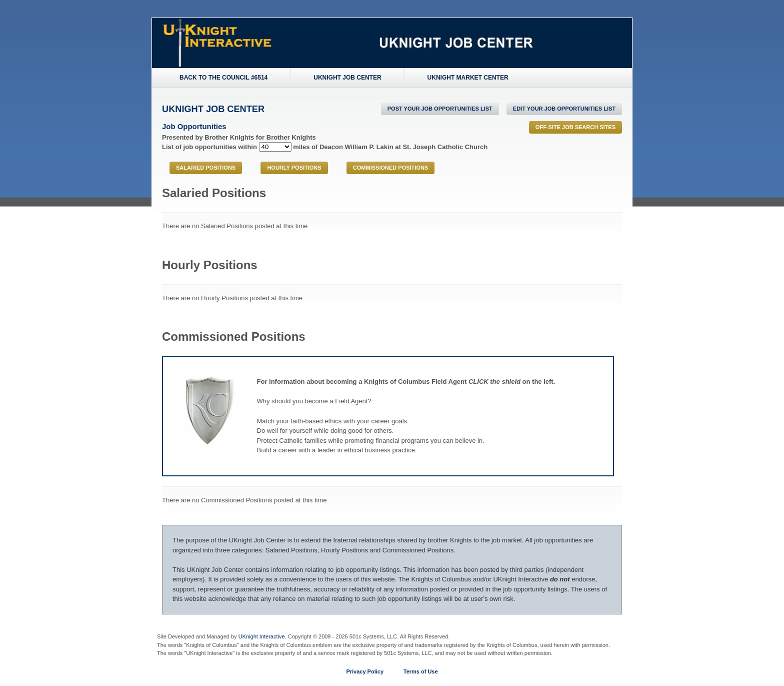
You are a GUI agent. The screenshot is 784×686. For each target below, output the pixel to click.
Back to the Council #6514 (223, 78)
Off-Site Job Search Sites (575, 127)
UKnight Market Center (468, 78)
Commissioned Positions (390, 168)
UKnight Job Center (347, 78)
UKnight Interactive (262, 636)
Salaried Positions (206, 168)
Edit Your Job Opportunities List (564, 109)
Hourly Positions (294, 168)
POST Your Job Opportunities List (440, 109)
